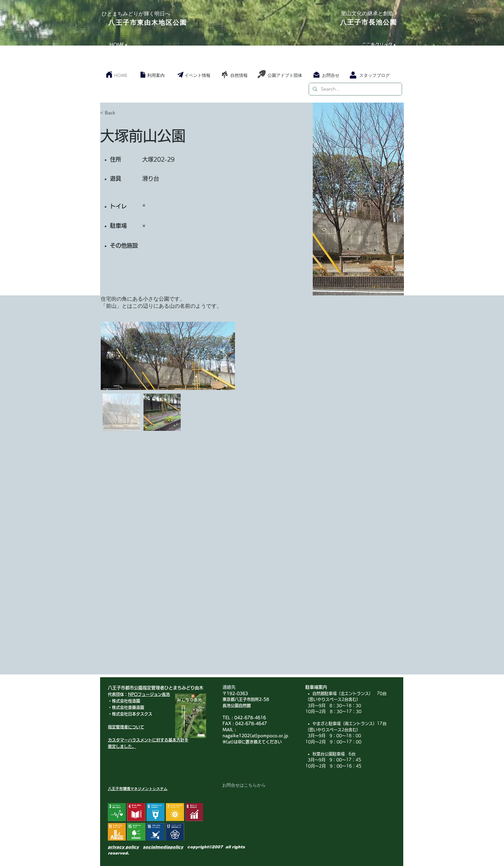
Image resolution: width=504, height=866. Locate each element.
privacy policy (123, 847)
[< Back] (122, 113)
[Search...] (355, 89)
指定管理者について (126, 727)
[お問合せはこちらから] (244, 785)
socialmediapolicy (163, 847)
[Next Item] (224, 356)
